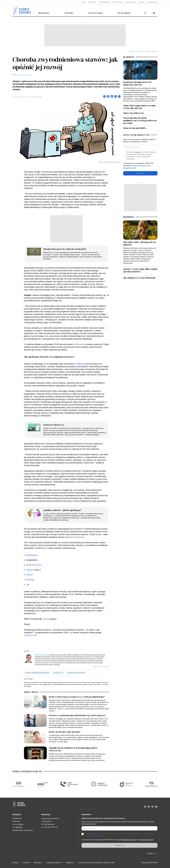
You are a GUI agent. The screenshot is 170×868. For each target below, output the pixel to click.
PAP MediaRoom (105, 2)
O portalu (26, 863)
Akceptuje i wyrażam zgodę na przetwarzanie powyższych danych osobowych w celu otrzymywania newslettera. (141, 155)
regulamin (138, 152)
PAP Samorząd (118, 2)
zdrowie (47, 619)
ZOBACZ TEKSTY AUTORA (101, 667)
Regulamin (70, 863)
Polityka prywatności (54, 863)
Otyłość (29, 575)
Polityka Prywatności (140, 166)
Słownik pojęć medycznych (23, 830)
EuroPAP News (153, 2)
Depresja (30, 580)
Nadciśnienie (32, 555)
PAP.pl (84, 2)
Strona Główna (134, 51)
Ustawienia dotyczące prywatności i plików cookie (96, 863)
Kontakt (15, 863)
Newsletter (38, 863)
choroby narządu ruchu (76, 673)
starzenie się (58, 673)
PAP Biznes (92, 2)
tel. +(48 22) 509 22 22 (49, 827)
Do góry (152, 853)
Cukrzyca (30, 570)
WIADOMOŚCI (129, 217)
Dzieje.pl (142, 2)
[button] (154, 13)
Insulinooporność (34, 565)
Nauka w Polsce (131, 2)
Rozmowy (69, 13)
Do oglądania (124, 13)
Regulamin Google (130, 168)
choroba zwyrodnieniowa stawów (37, 673)
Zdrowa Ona (30, 635)
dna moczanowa (76, 537)
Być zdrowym (147, 51)
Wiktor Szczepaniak (25, 75)
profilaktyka (78, 344)
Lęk (28, 584)
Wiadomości (44, 13)
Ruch (156, 51)
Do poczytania (96, 13)
